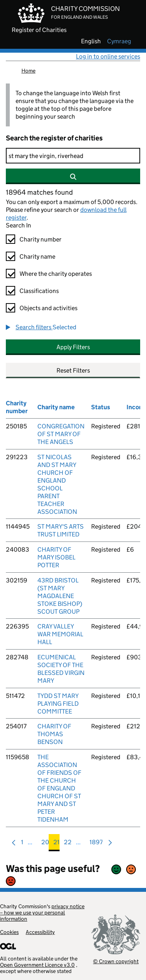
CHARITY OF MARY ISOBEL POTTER (56, 557)
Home (28, 71)
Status (101, 407)
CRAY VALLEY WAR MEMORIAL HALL (60, 634)
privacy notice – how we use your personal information (42, 913)
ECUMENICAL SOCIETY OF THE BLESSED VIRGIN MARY (61, 669)
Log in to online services (108, 56)
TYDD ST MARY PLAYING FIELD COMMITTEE (58, 704)
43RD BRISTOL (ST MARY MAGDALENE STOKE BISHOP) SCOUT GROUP (60, 596)
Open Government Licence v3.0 (37, 965)
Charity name (37, 257)
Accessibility (40, 932)
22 (68, 844)
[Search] (73, 156)
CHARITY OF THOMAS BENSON (54, 734)
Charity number (40, 239)
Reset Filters (73, 370)
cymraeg (119, 41)
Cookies (9, 932)
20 (45, 844)
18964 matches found (39, 192)
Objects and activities (48, 308)
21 (56, 844)
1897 (96, 844)
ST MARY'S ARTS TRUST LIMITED (61, 530)
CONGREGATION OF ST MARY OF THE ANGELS (61, 434)
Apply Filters (73, 347)
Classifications (39, 291)
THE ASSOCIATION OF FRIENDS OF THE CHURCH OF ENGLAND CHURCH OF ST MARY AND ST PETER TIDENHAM (59, 788)
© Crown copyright (116, 961)
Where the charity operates (56, 274)
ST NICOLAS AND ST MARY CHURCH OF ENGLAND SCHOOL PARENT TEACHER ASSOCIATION (57, 484)
